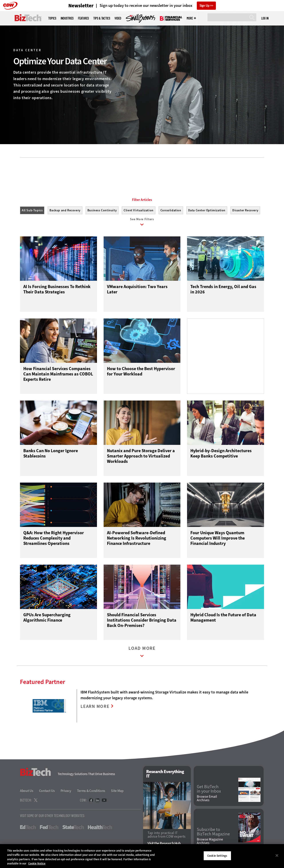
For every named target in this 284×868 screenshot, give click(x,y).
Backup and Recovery (65, 210)
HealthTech (100, 828)
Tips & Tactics (102, 18)
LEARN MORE (96, 708)
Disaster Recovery (245, 210)
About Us (27, 792)
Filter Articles (142, 200)
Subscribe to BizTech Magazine (213, 833)
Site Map (117, 792)
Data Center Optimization (207, 210)
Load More (142, 654)
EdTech (28, 828)
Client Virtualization (139, 210)
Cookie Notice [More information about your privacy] (37, 863)
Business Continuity (102, 210)
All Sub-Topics (32, 210)
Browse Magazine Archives (210, 842)
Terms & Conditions (91, 792)
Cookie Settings (217, 856)
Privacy (66, 792)
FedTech (49, 828)
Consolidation (171, 210)
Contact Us (47, 792)
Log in (265, 18)
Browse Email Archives (207, 799)
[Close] (277, 855)
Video (118, 18)
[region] (142, 856)
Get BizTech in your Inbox (209, 790)
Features (83, 18)
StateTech (73, 828)
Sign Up (204, 6)
